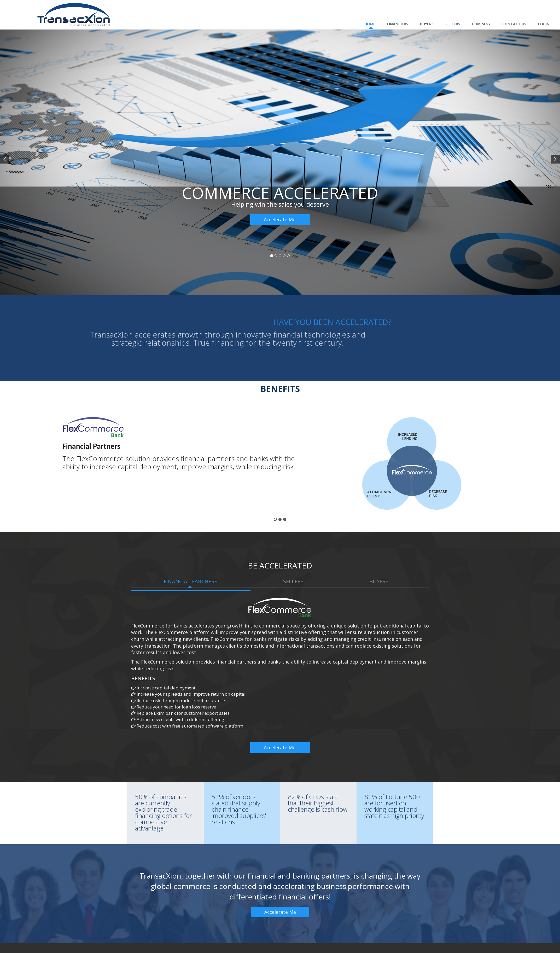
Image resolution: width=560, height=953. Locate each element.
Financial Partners (191, 581)
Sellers (453, 24)
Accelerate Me (280, 912)
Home (370, 24)
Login (544, 24)
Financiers (398, 24)
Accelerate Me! (280, 219)
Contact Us (514, 24)
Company (481, 24)
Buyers (427, 24)
